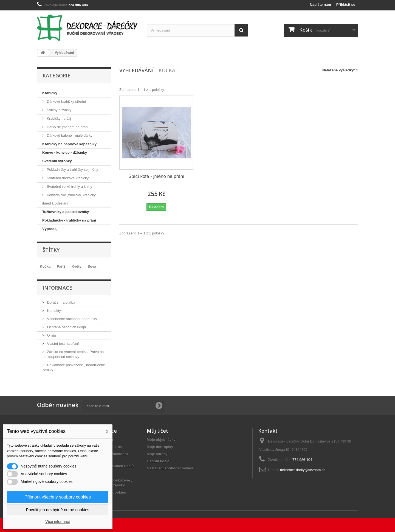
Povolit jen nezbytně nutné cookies (58, 510)
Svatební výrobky (57, 161)
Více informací (57, 522)
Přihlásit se (346, 5)
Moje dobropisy (160, 447)
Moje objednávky (161, 440)
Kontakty (53, 311)
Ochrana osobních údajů (66, 327)
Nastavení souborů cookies (170, 468)
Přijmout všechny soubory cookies (58, 497)
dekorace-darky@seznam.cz (303, 470)
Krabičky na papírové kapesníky (69, 144)
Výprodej (50, 229)
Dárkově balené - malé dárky (69, 135)
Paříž (61, 266)
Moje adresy (157, 454)
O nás (51, 335)
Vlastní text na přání (62, 344)
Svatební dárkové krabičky (67, 178)
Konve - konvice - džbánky (65, 152)
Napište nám (320, 5)
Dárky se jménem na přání (67, 127)
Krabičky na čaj (58, 118)
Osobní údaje (158, 461)
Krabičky (50, 93)
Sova (92, 266)
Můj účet (157, 431)
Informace (57, 288)
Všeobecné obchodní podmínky (72, 319)
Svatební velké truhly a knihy (69, 187)
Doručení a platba (61, 302)
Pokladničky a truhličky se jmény (72, 170)
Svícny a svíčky (59, 110)
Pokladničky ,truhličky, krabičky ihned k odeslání (69, 199)
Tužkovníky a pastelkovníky (66, 212)
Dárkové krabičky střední (66, 101)
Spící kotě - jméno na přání (156, 176)
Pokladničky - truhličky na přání (69, 220)
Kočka (45, 266)
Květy (76, 266)
